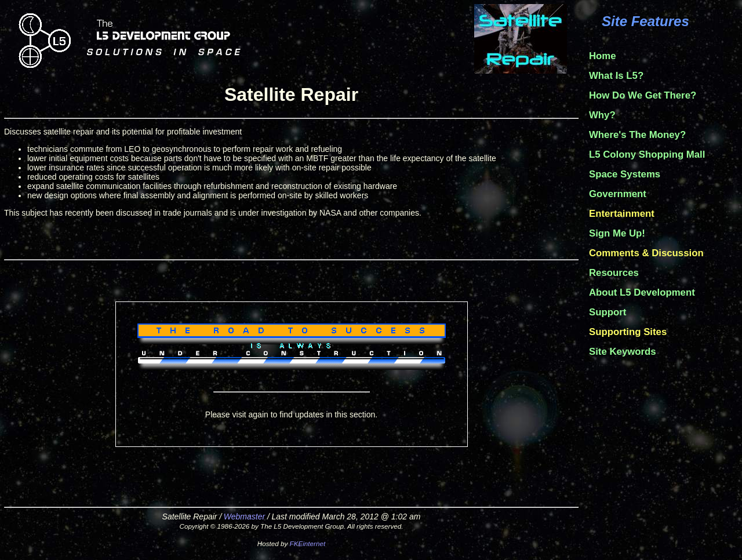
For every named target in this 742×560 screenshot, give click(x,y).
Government (618, 194)
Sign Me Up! (617, 233)
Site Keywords (623, 352)
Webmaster (244, 517)
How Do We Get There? (643, 95)
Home (603, 56)
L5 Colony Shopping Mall (647, 154)
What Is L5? (616, 76)
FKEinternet (308, 543)
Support (608, 312)
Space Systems (625, 174)
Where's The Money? (637, 135)
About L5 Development (642, 292)
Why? (602, 115)
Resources (614, 273)
